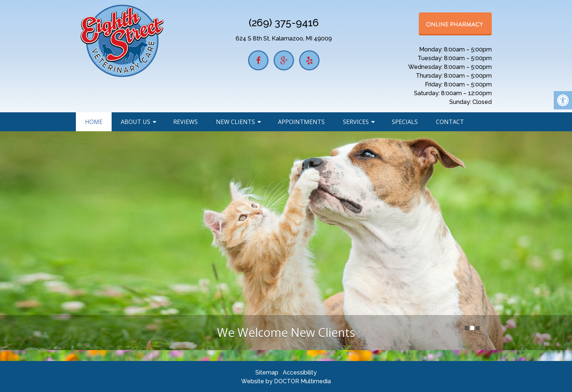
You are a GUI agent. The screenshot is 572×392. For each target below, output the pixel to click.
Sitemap (267, 372)
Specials (405, 122)
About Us (136, 122)
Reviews (185, 122)
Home (94, 122)
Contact (450, 122)
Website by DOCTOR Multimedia (286, 381)
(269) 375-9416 (284, 23)
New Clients (235, 122)
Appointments (301, 122)
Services (356, 122)
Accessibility (300, 372)
